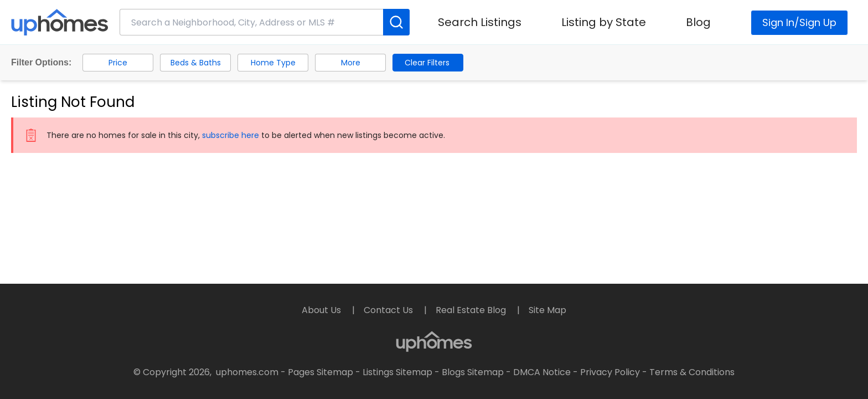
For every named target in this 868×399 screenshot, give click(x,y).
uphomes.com (247, 372)
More (351, 63)
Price (118, 63)
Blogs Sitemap (473, 372)
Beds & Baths (196, 63)
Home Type (273, 63)
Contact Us (389, 310)
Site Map (547, 310)
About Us (322, 310)
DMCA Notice (542, 372)
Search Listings (480, 22)
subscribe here (231, 135)
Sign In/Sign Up (799, 22)
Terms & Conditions (692, 372)
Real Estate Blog (472, 310)
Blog (698, 22)
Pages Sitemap (321, 372)
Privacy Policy (610, 372)
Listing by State (604, 22)
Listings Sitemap (397, 372)
